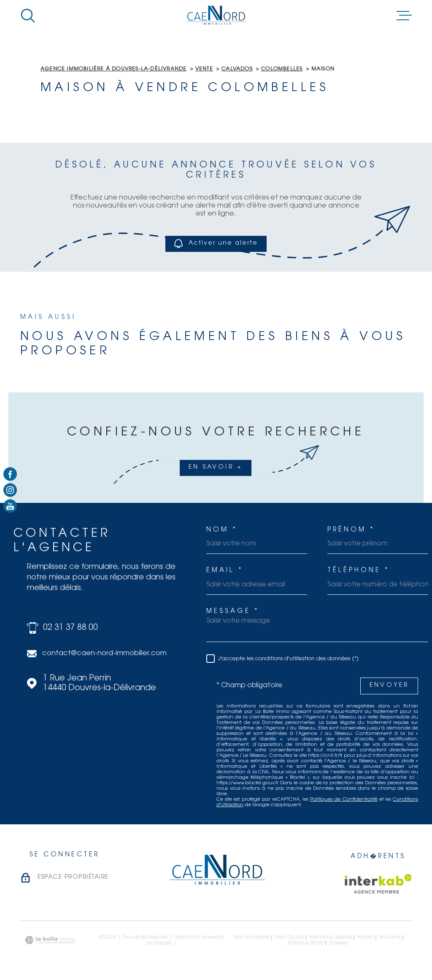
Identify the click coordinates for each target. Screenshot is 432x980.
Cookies (339, 943)
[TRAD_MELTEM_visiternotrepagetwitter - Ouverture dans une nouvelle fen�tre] (10, 506)
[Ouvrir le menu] (404, 16)
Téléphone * (359, 571)
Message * (233, 611)
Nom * (222, 530)
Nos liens (390, 937)
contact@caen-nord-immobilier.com (104, 653)
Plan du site (290, 937)
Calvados (237, 69)
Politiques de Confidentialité (344, 800)
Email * (225, 571)
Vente (204, 69)
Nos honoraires (252, 937)
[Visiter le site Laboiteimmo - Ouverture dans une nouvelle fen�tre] (50, 940)
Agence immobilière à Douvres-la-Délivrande (113, 69)
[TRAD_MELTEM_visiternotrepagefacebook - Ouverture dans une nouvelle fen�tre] (10, 474)
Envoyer (389, 686)
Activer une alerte (216, 244)
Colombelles (282, 69)
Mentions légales (331, 937)
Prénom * (351, 530)
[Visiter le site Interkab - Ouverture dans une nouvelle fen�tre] (378, 884)
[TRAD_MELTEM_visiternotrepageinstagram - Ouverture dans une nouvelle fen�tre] (10, 490)
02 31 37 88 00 (70, 628)
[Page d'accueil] (216, 15)
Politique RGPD (306, 943)
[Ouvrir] (28, 16)
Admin (366, 937)
